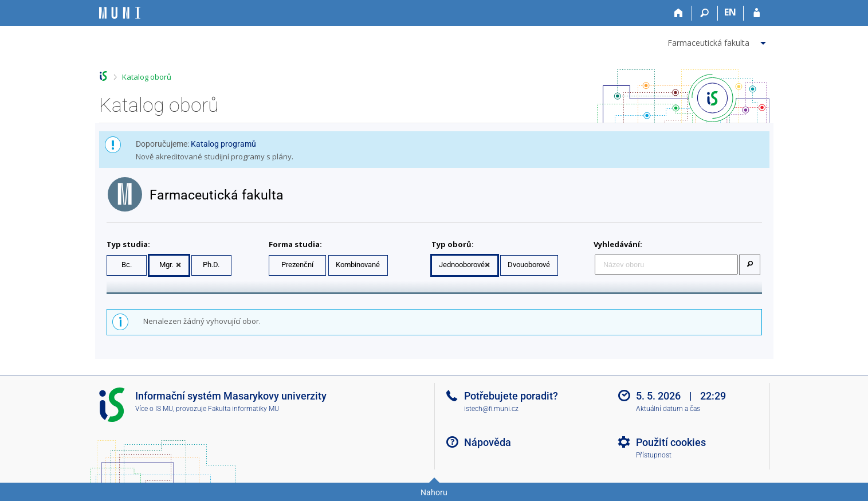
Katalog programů (223, 144)
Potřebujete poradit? (511, 396)
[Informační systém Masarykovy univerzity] (120, 13)
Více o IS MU (154, 409)
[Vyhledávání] (705, 13)
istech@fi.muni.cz (491, 409)
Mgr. (166, 265)
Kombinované (358, 265)
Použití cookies (671, 442)
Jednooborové (462, 265)
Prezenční (297, 265)
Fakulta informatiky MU (243, 409)
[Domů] (679, 13)
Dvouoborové (529, 265)
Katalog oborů (147, 77)
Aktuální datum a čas (668, 409)
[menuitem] (718, 41)
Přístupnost (654, 455)
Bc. (127, 265)
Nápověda (488, 442)
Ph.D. (211, 265)
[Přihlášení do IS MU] (757, 13)
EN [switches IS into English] (730, 12)
